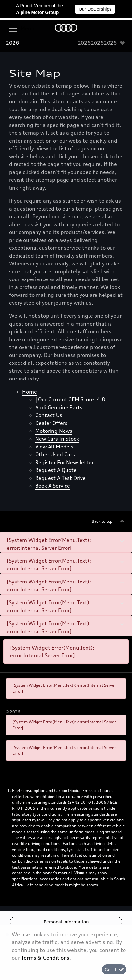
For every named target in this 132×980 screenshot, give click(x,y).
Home (29, 392)
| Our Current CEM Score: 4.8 (70, 399)
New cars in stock (57, 439)
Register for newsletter (64, 462)
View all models (54, 447)
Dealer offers (51, 423)
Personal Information (66, 922)
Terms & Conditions (45, 958)
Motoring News (54, 431)
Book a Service (53, 486)
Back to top (102, 521)
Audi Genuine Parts (59, 407)
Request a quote (56, 470)
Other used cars (55, 454)
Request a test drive (60, 478)
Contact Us (49, 415)
